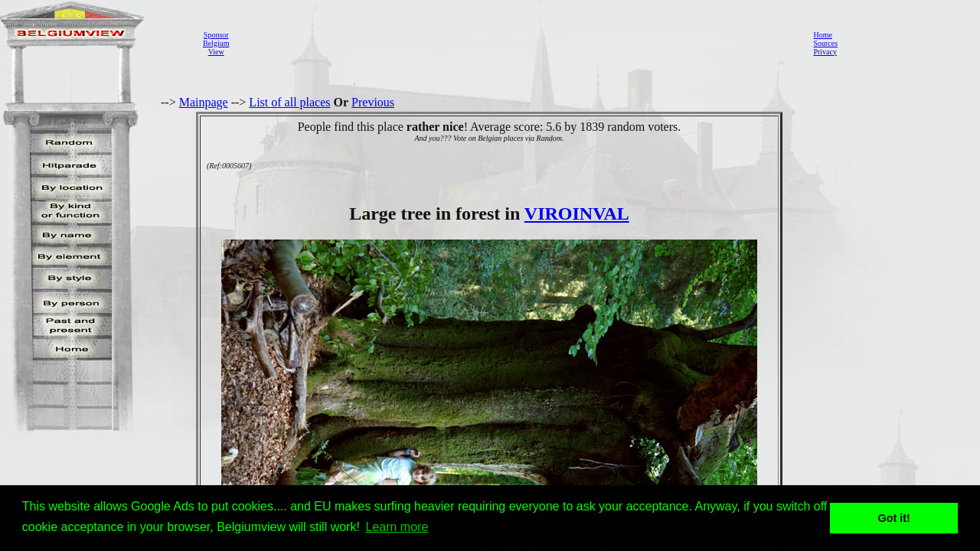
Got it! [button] (894, 518)
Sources (825, 43)
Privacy (825, 52)
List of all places (289, 102)
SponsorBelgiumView (216, 43)
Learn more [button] (397, 527)
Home (822, 35)
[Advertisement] (517, 43)
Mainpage (204, 102)
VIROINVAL (577, 214)
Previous (373, 102)
